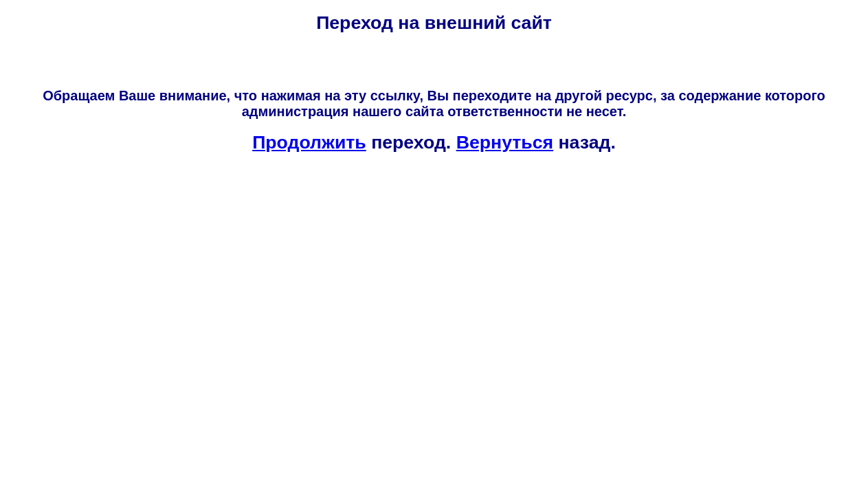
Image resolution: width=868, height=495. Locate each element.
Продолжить (309, 142)
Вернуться (505, 142)
